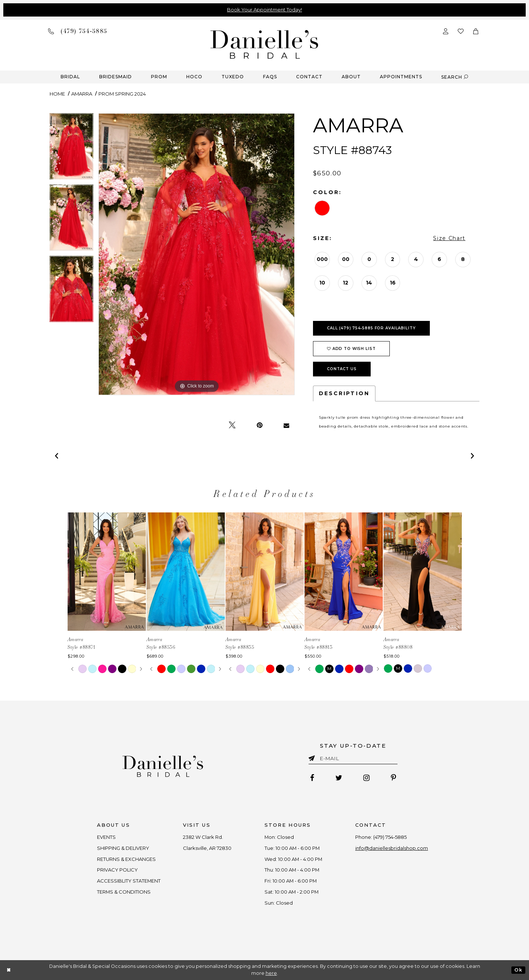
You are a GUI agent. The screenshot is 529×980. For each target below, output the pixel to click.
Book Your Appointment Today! (264, 10)
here (271, 973)
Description (344, 393)
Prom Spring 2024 (122, 94)
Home (57, 94)
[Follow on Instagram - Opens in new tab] (367, 778)
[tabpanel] (71, 149)
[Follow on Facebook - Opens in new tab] (312, 778)
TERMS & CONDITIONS (124, 892)
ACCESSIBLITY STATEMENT (129, 881)
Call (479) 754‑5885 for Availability (371, 328)
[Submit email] (313, 757)
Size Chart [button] (449, 238)
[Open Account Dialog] (446, 31)
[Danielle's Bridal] (264, 44)
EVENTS (106, 837)
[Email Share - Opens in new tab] (286, 425)
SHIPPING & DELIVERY (123, 848)
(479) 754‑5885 (391, 837)
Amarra (82, 94)
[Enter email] (353, 760)
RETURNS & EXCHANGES (126, 859)
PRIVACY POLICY (117, 870)
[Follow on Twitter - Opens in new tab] (339, 778)
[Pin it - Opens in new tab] (260, 425)
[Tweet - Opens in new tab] (232, 425)
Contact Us (342, 369)
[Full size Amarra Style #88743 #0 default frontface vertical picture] (197, 254)
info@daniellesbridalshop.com (392, 848)
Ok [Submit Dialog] (518, 970)
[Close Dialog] (9, 970)
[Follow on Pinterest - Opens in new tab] (394, 778)
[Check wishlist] (461, 31)
